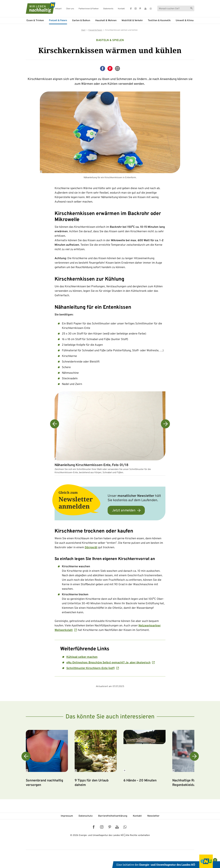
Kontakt (121, 9)
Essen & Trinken (35, 21)
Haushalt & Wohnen (106, 21)
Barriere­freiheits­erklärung (113, 816)
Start (83, 30)
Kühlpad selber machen (82, 657)
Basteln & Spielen (110, 40)
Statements (108, 9)
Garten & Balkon (81, 21)
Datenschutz (86, 816)
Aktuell (58, 9)
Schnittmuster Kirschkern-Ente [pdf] (91, 668)
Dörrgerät (91, 548)
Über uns (70, 9)
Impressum (67, 816)
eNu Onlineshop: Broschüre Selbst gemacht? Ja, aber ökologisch (108, 663)
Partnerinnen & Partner (89, 9)
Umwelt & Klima (185, 21)
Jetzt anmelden (124, 511)
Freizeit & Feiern (58, 21)
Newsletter (153, 816)
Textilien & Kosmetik (159, 21)
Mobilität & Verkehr (132, 21)
